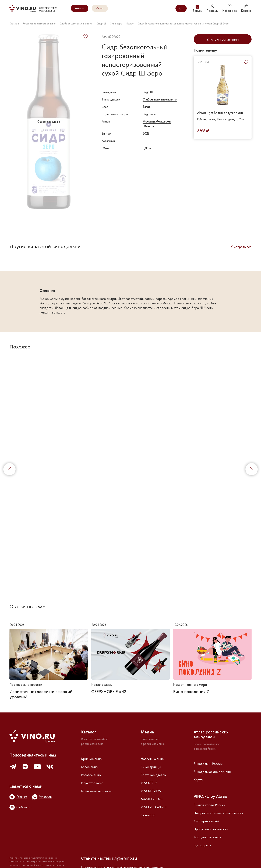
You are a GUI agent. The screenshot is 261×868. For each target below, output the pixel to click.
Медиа (100, 8)
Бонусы (197, 8)
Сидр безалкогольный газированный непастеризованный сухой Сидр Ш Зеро (183, 24)
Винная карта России (210, 805)
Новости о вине (152, 759)
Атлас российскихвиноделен (211, 735)
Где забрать (202, 845)
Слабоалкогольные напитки (76, 24)
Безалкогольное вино (97, 791)
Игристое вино (92, 783)
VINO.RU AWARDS (154, 807)
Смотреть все (241, 247)
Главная (14, 24)
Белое (130, 24)
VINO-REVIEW (151, 791)
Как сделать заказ (207, 837)
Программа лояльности (211, 829)
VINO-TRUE (149, 783)
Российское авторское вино (39, 24)
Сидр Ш (101, 24)
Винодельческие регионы (212, 772)
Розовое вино (91, 775)
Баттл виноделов (153, 775)
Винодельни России (208, 764)
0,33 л (147, 148)
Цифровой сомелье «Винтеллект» (218, 813)
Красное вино (91, 759)
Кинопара (148, 815)
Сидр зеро (116, 24)
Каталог (80, 8)
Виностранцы (151, 767)
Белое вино (89, 767)
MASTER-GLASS (152, 799)
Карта (198, 780)
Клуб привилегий (206, 821)
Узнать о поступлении (223, 39)
